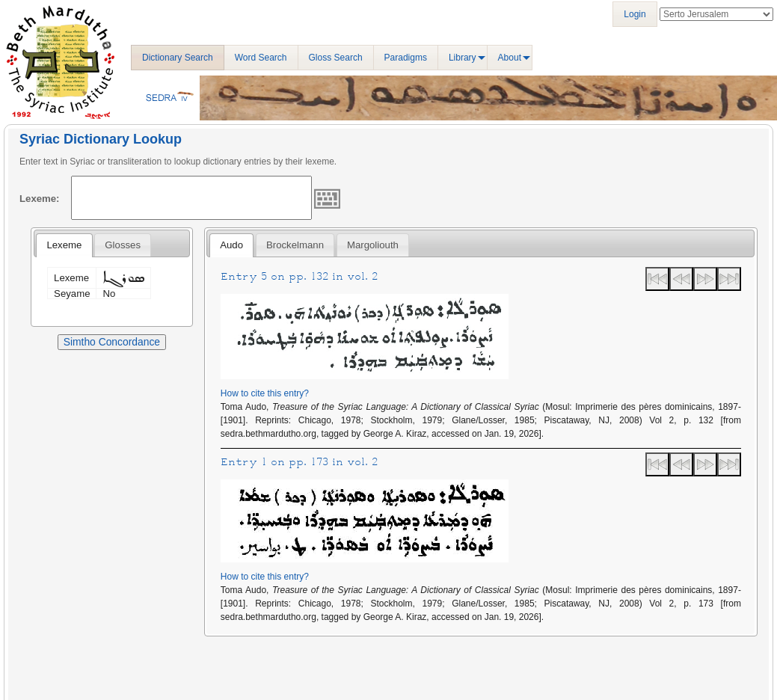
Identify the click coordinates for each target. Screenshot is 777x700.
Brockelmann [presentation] (295, 245)
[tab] (64, 245)
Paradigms (406, 58)
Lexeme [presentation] (64, 245)
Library (463, 58)
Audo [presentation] (231, 245)
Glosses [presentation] (123, 245)
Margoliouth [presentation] (373, 245)
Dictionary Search (178, 58)
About (510, 58)
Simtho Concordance (112, 342)
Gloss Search (336, 58)
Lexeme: (40, 199)
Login (635, 14)
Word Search (261, 58)
